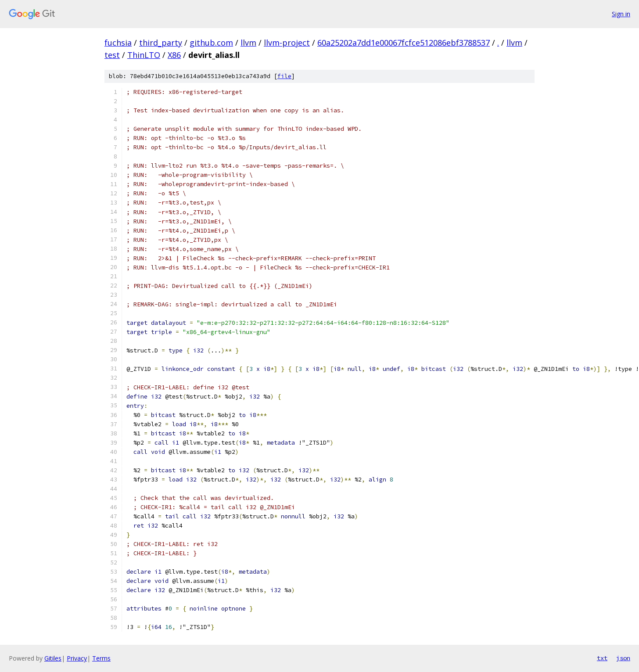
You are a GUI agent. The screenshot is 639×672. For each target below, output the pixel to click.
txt (602, 658)
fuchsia (118, 43)
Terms (101, 658)
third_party (161, 43)
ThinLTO (144, 55)
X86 (174, 55)
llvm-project (287, 43)
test (112, 55)
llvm (248, 43)
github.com (211, 43)
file (284, 76)
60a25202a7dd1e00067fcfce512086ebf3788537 (404, 43)
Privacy (77, 658)
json (623, 658)
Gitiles (53, 658)
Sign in (621, 14)
